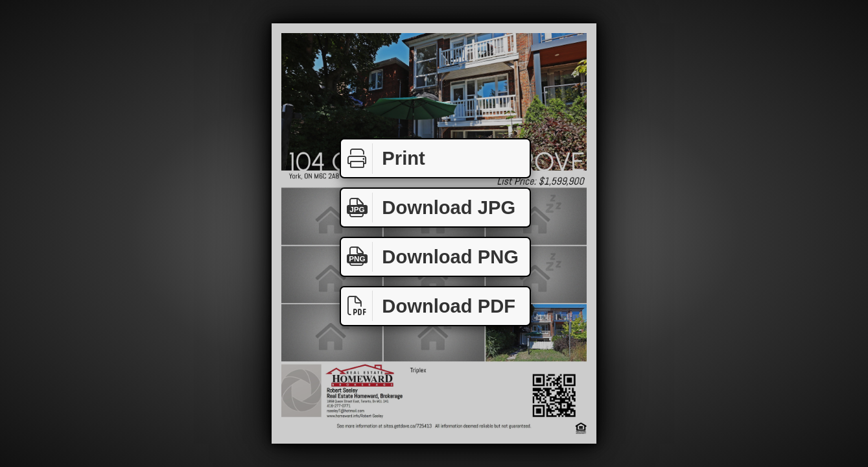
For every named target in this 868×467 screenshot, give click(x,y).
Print (383, 159)
